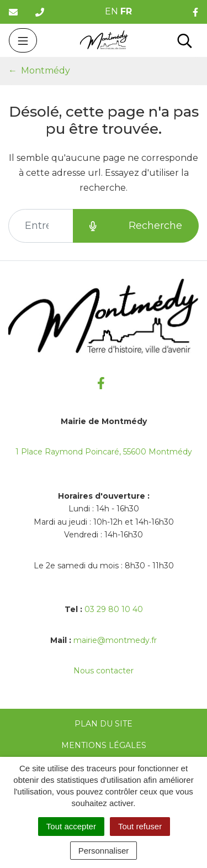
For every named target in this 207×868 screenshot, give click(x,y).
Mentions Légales (104, 745)
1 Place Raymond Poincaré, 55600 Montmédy (104, 452)
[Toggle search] (185, 40)
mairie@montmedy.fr (115, 640)
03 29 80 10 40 (114, 609)
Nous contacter (104, 671)
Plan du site (104, 724)
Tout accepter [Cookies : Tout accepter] (71, 826)
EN (112, 11)
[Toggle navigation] (23, 40)
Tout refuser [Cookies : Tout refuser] (140, 826)
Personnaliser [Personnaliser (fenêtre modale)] (104, 851)
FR (126, 11)
